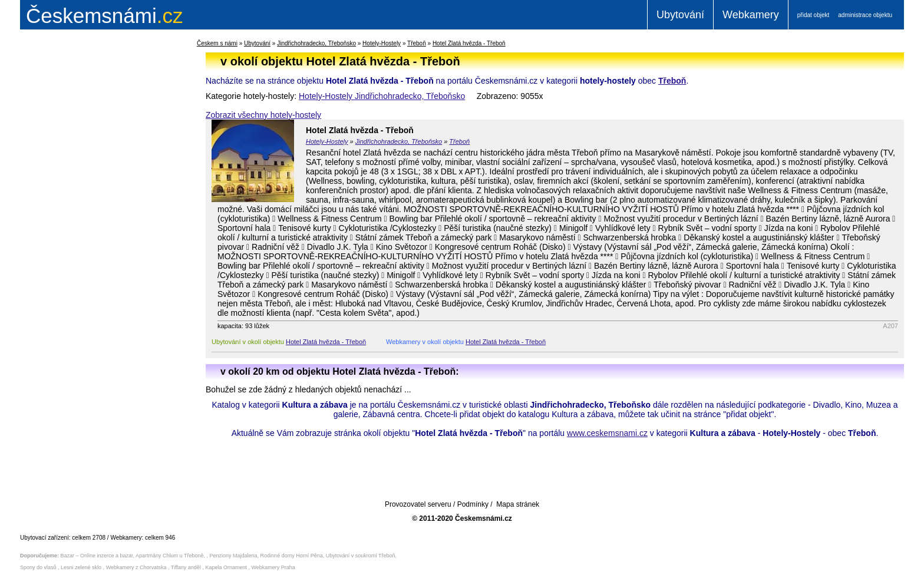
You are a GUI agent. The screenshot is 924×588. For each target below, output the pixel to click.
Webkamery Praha (273, 567)
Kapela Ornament (226, 567)
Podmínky (473, 504)
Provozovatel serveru (418, 504)
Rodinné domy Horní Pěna (292, 556)
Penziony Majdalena (234, 556)
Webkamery (751, 15)
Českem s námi (217, 43)
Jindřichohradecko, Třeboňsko (316, 43)
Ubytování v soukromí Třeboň (361, 556)
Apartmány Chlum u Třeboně (169, 556)
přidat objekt (813, 15)
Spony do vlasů (38, 567)
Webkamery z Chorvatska (136, 567)
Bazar (68, 556)
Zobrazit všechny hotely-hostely (263, 115)
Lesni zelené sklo (81, 567)
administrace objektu (865, 15)
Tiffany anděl (186, 567)
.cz (104, 16)
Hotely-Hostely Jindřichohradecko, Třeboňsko (382, 96)
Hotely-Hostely (382, 43)
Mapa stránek (518, 504)
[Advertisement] (94, 226)
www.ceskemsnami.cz (607, 433)
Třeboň (417, 43)
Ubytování (680, 15)
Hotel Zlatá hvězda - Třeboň (469, 43)
